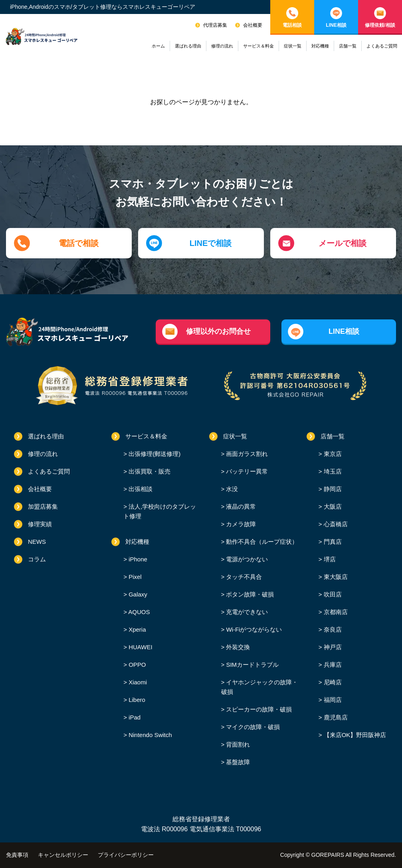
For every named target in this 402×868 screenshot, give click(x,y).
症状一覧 (293, 46)
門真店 (332, 542)
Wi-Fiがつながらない (253, 629)
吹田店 (332, 594)
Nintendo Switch (150, 735)
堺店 (329, 559)
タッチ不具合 (243, 577)
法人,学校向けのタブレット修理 (160, 511)
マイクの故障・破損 (252, 727)
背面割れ (237, 744)
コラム (37, 559)
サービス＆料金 (258, 46)
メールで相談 (343, 243)
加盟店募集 (43, 506)
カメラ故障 (240, 524)
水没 (231, 489)
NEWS (37, 542)
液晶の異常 (240, 506)
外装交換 (237, 647)
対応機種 (320, 46)
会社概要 (253, 25)
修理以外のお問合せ (218, 331)
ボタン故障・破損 (249, 594)
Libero (136, 700)
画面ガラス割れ (246, 454)
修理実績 (40, 524)
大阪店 (332, 506)
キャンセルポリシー (63, 855)
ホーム (158, 46)
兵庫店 (332, 665)
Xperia (137, 629)
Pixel (134, 577)
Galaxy (137, 594)
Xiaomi (137, 682)
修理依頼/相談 (380, 25)
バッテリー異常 (246, 471)
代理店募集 (215, 25)
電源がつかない (246, 559)
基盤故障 (237, 762)
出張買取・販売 (149, 471)
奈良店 (332, 629)
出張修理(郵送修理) (154, 454)
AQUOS (139, 612)
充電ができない (246, 612)
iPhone (137, 559)
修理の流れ (222, 46)
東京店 (332, 454)
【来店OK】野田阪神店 (354, 735)
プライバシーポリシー (126, 855)
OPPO (137, 665)
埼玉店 (332, 471)
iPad (134, 717)
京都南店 (335, 612)
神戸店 (332, 647)
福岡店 (332, 700)
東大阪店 (335, 577)
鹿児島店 (335, 717)
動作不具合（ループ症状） (261, 542)
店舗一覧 (348, 46)
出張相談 (140, 489)
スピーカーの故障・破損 (258, 709)
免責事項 (17, 855)
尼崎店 (332, 682)
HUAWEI (140, 647)
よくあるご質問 (382, 46)
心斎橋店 (335, 524)
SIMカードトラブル (251, 665)
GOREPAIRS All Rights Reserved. (354, 855)
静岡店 (332, 489)
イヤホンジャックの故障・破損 (260, 687)
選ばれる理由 (188, 46)
